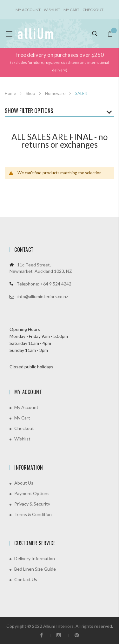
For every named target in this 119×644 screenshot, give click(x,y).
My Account (26, 407)
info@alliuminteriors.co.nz (43, 296)
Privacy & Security (32, 504)
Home (11, 93)
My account (28, 10)
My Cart (71, 10)
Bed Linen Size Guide (35, 569)
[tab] (60, 112)
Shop (31, 93)
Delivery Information (35, 558)
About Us (24, 483)
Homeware (56, 93)
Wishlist (52, 10)
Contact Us (26, 579)
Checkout (93, 10)
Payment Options (32, 493)
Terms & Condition (33, 514)
